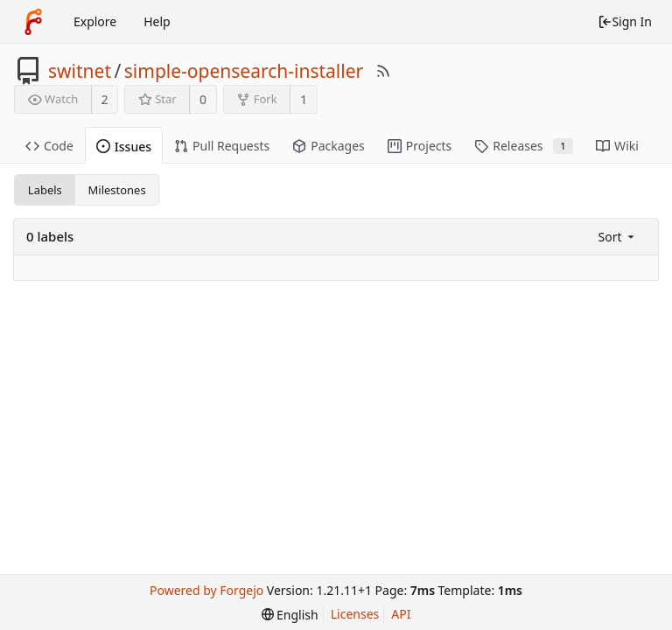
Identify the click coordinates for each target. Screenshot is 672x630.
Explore (95, 21)
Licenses (355, 614)
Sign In (625, 21)
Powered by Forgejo (206, 590)
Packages (329, 146)
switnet (80, 71)
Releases (524, 146)
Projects (420, 146)
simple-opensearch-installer (244, 71)
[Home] (33, 22)
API (401, 614)
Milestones (117, 190)
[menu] (618, 237)
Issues (124, 147)
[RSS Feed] (383, 71)
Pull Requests (222, 146)
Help (157, 21)
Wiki (617, 146)
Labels (45, 190)
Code (49, 146)
